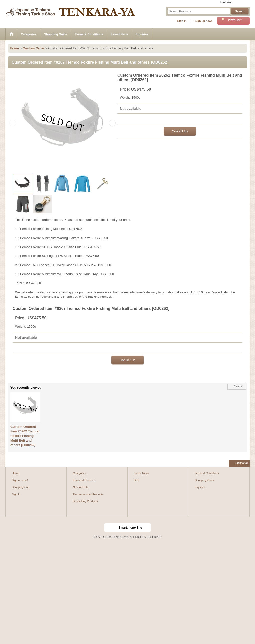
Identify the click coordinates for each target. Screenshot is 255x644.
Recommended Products (88, 494)
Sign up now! (204, 21)
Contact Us (180, 131)
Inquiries (200, 487)
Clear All (238, 386)
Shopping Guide (205, 480)
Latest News (142, 473)
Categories (80, 473)
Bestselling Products (85, 501)
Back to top (242, 463)
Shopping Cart (21, 487)
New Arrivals (81, 487)
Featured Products (84, 480)
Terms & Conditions (207, 473)
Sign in (182, 21)
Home (16, 473)
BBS (137, 480)
